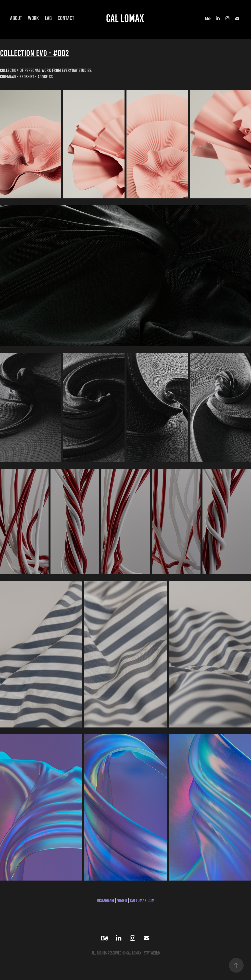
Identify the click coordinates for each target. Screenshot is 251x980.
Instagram (105, 900)
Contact (66, 18)
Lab (48, 18)
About (16, 18)
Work (33, 18)
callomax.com (142, 900)
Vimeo (122, 900)
